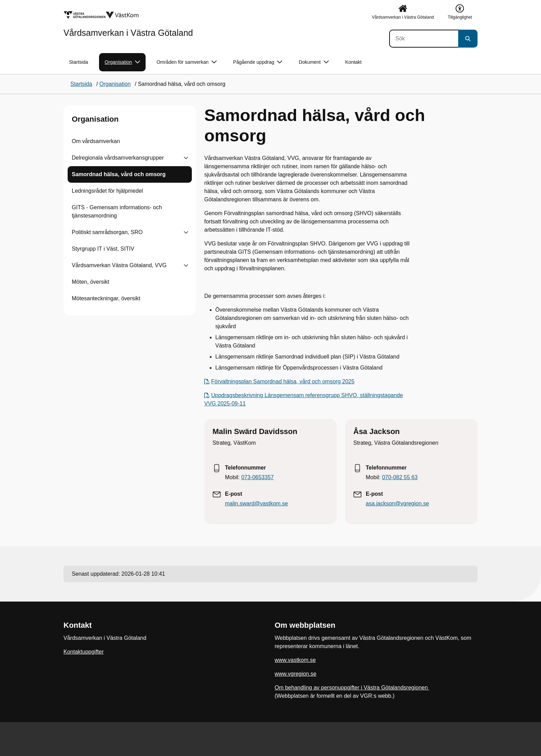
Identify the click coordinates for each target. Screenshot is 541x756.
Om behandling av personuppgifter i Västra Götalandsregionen (352, 688)
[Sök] (424, 39)
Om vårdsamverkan (96, 141)
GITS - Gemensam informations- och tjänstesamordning (117, 211)
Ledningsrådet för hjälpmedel (107, 191)
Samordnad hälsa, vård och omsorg (119, 174)
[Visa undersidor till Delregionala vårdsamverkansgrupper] (186, 158)
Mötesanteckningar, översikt (106, 298)
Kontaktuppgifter (84, 652)
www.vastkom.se (295, 660)
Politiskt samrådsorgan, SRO (107, 232)
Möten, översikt (90, 282)
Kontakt (353, 62)
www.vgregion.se (296, 674)
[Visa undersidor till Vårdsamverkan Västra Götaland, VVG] (186, 265)
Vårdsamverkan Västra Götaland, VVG (119, 265)
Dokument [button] (314, 62)
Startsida (78, 62)
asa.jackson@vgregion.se (397, 503)
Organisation (95, 119)
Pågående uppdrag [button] (258, 62)
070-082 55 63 (400, 477)
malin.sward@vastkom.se (257, 503)
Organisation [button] (122, 62)
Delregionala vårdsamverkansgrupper (118, 158)
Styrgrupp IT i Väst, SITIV (103, 249)
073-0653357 (257, 477)
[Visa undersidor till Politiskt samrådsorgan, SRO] (186, 232)
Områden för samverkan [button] (187, 62)
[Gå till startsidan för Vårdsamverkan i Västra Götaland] (128, 24)
